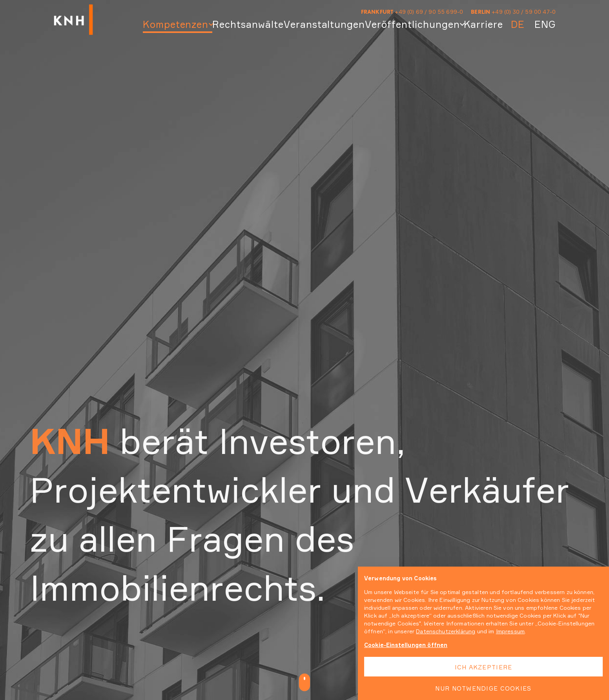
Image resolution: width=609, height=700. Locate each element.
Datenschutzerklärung (446, 631)
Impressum (510, 631)
